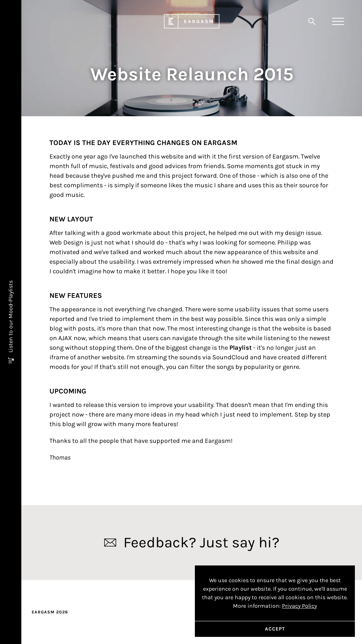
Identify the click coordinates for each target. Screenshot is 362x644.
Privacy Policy (299, 606)
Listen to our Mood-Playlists (10, 317)
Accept (275, 629)
